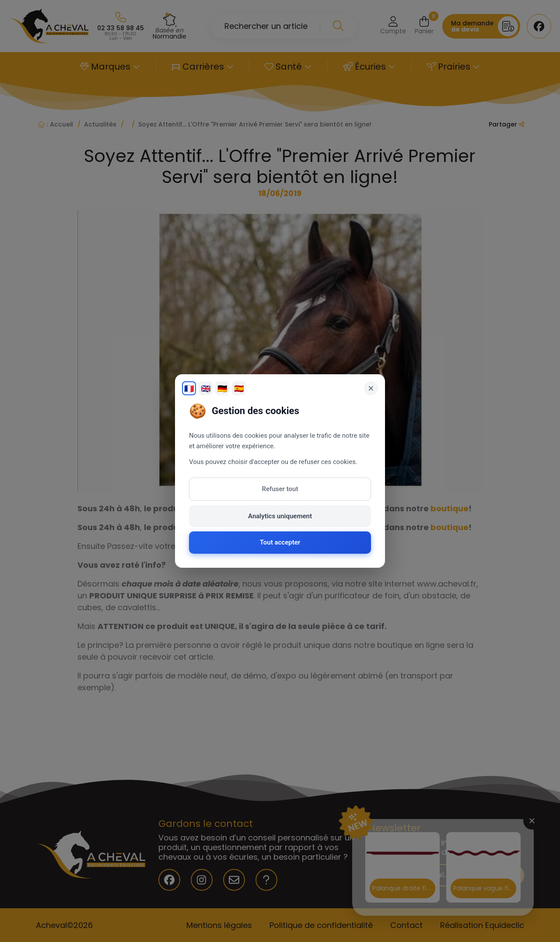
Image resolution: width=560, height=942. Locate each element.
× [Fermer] (371, 388)
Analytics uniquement (280, 516)
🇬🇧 (206, 388)
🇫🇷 (189, 388)
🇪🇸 (239, 388)
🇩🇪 (222, 388)
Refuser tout (280, 489)
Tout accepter (280, 542)
